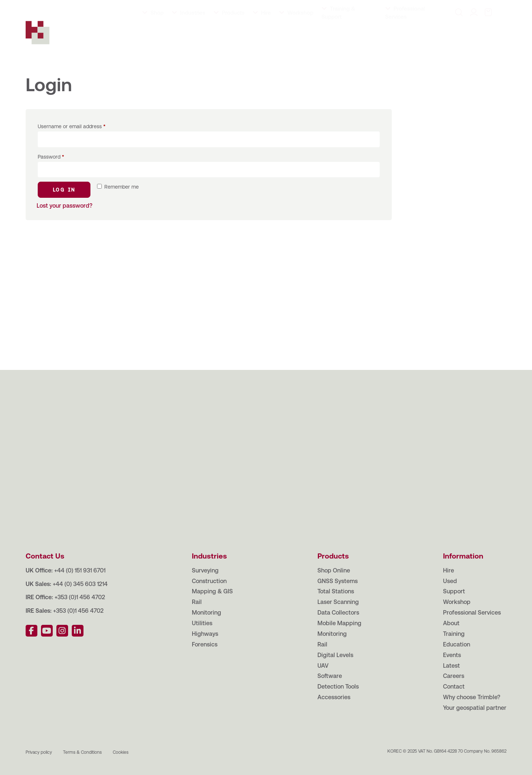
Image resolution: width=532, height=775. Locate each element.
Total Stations (336, 591)
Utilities (202, 623)
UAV (323, 666)
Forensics (205, 644)
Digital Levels (335, 655)
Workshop (300, 34)
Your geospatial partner (475, 708)
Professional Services (472, 613)
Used (450, 581)
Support (454, 591)
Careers (180, 7)
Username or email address (72, 126)
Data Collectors (338, 613)
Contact (208, 7)
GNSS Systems (338, 581)
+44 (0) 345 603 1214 (80, 584)
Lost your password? (64, 206)
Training (70, 7)
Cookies (121, 752)
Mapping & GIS (212, 591)
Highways (205, 634)
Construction (209, 581)
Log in (64, 190)
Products (233, 34)
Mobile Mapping (339, 623)
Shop (157, 34)
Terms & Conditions (82, 752)
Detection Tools (338, 687)
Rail (197, 602)
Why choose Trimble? (472, 697)
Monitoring (207, 613)
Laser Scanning (338, 602)
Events (129, 7)
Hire (266, 34)
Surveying (205, 570)
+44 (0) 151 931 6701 (80, 570)
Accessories (334, 697)
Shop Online (334, 570)
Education (100, 7)
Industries (193, 34)
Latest (154, 7)
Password (51, 157)
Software (330, 676)
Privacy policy (39, 752)
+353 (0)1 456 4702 (80, 597)
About (44, 7)
